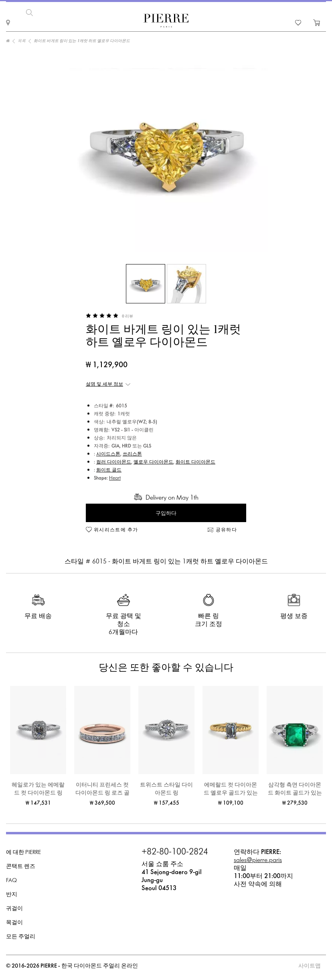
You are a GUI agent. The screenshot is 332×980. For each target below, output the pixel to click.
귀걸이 (14, 907)
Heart (115, 477)
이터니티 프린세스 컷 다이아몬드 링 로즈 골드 (102, 788)
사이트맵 (310, 965)
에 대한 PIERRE (23, 851)
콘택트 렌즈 (21, 865)
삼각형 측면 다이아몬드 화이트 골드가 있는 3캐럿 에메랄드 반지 (295, 788)
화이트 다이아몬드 (195, 461)
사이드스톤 (108, 453)
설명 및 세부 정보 (104, 383)
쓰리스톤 (132, 453)
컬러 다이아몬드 (114, 461)
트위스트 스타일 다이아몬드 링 (166, 788)
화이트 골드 (109, 469)
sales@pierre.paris (258, 859)
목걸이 (14, 921)
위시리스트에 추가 (116, 528)
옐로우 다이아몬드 (153, 461)
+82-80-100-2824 (175, 851)
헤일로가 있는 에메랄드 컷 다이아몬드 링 (38, 788)
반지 (12, 893)
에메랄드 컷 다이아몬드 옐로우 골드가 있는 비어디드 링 (231, 788)
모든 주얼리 (21, 935)
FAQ (11, 879)
